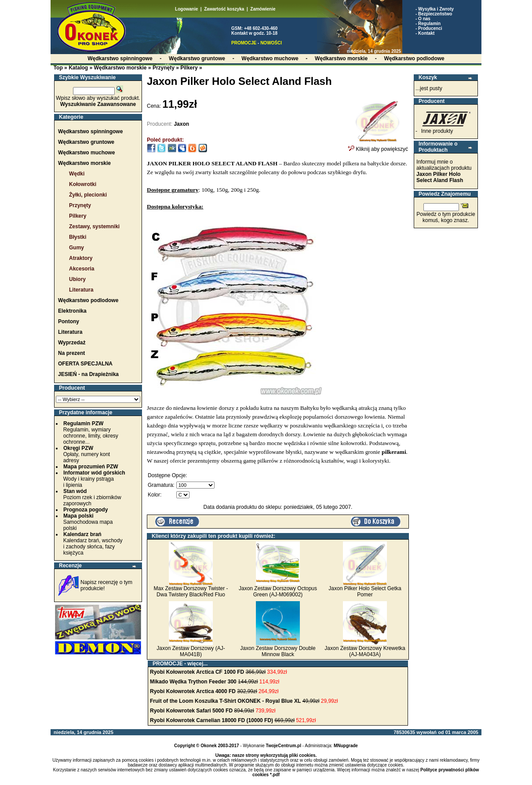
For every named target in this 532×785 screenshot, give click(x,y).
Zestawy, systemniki (94, 226)
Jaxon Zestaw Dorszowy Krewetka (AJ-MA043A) (365, 651)
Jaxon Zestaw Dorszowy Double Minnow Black (278, 651)
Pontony (69, 321)
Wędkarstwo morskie (120, 68)
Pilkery (189, 68)
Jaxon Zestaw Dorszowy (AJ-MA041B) (191, 651)
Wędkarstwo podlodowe (88, 300)
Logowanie (186, 9)
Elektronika (72, 311)
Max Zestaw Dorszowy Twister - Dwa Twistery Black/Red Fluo (191, 591)
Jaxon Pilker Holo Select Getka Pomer (365, 591)
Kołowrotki (83, 184)
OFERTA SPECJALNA (85, 364)
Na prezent (71, 353)
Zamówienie (263, 9)
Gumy (77, 248)
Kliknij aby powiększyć (378, 146)
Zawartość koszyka (224, 9)
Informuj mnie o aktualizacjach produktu (444, 171)
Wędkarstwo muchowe (86, 153)
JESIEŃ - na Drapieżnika (88, 374)
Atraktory (81, 258)
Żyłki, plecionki (88, 195)
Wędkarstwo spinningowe (90, 131)
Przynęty (164, 68)
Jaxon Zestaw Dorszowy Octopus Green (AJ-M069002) (278, 591)
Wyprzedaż (72, 343)
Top (58, 68)
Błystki (78, 237)
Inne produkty (437, 131)
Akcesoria (82, 269)
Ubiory (77, 279)
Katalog (78, 68)
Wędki (77, 174)
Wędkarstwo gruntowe (86, 142)
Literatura (81, 290)
